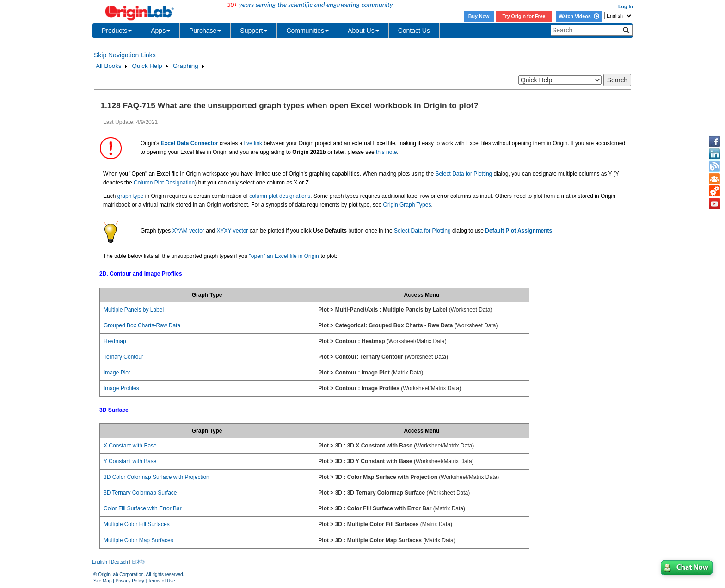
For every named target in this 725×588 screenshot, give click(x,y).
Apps (160, 31)
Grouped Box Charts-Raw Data (142, 325)
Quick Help (147, 66)
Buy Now (479, 16)
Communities (307, 31)
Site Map (102, 581)
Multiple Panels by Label (134, 310)
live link (253, 143)
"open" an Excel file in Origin (284, 256)
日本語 (139, 562)
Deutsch (120, 562)
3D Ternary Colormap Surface (140, 493)
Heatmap (115, 341)
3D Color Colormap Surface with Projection (157, 477)
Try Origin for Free (524, 16)
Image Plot (117, 373)
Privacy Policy (130, 581)
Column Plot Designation (164, 183)
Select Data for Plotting (464, 174)
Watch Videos (579, 16)
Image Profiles (121, 388)
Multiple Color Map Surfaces (138, 540)
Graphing (186, 66)
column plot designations (280, 196)
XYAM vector (188, 231)
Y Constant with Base (130, 461)
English (100, 562)
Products (117, 31)
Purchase (205, 31)
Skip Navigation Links (125, 55)
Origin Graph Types (407, 205)
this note (386, 152)
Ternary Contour (123, 357)
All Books (109, 66)
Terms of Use (162, 581)
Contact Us (414, 31)
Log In (626, 6)
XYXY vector (233, 231)
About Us (363, 31)
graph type (131, 196)
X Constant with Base (130, 446)
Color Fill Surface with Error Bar (143, 508)
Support (254, 31)
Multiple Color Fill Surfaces (137, 524)
